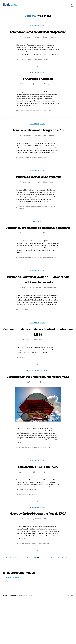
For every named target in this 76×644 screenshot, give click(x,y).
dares (23, 341)
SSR (46, 484)
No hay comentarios (51, 45)
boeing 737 (30, 67)
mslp (26, 484)
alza (20, 341)
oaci (56, 283)
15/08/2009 (38, 45)
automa (45, 283)
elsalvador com (29, 226)
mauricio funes (38, 226)
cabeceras (51, 283)
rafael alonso (47, 586)
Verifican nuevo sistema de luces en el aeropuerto (38, 250)
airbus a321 (28, 531)
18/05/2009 (39, 509)
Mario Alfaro (27, 45)
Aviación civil (34, 28)
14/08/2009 (38, 92)
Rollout (7, 626)
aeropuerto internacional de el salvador (29, 283)
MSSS (30, 484)
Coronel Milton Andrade (12, 622)
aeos (20, 586)
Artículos (29, 402)
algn (23, 586)
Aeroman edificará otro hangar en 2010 (38, 141)
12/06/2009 (38, 318)
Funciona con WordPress (26, 640)
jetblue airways (38, 67)
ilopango (21, 389)
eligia (38, 119)
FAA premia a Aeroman (38, 86)
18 (71, 600)
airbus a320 (22, 119)
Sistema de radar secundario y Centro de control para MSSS (38, 362)
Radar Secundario (40, 484)
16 (61, 600)
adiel (20, 67)
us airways (46, 67)
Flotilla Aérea (12, 640)
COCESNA (21, 484)
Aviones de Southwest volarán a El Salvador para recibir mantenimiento (38, 307)
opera (34, 531)
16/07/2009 (38, 258)
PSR (33, 484)
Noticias (43, 28)
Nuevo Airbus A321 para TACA (38, 503)
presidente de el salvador (49, 226)
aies (42, 283)
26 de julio (21, 226)
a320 (23, 531)
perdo (39, 341)
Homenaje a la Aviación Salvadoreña (38, 193)
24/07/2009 (38, 202)
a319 (20, 531)
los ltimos (40, 586)
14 (51, 600)
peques (41, 171)
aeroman (24, 67)
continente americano (31, 586)
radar (25, 389)
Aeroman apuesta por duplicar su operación (38, 36)
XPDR (49, 484)
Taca (37, 531)
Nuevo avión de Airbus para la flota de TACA (38, 553)
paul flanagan (33, 341)
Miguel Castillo (27, 371)
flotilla (27, 341)
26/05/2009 (39, 371)
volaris (51, 119)
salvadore (21, 228)
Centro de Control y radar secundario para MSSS (38, 410)
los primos (35, 171)
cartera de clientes (31, 119)
